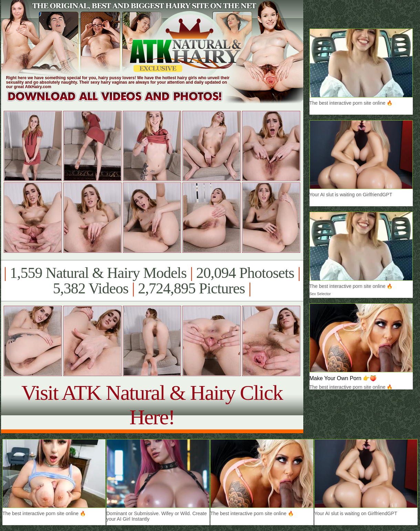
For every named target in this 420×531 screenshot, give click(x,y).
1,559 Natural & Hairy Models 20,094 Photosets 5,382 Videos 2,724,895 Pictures (152, 281)
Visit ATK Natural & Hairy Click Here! (152, 405)
